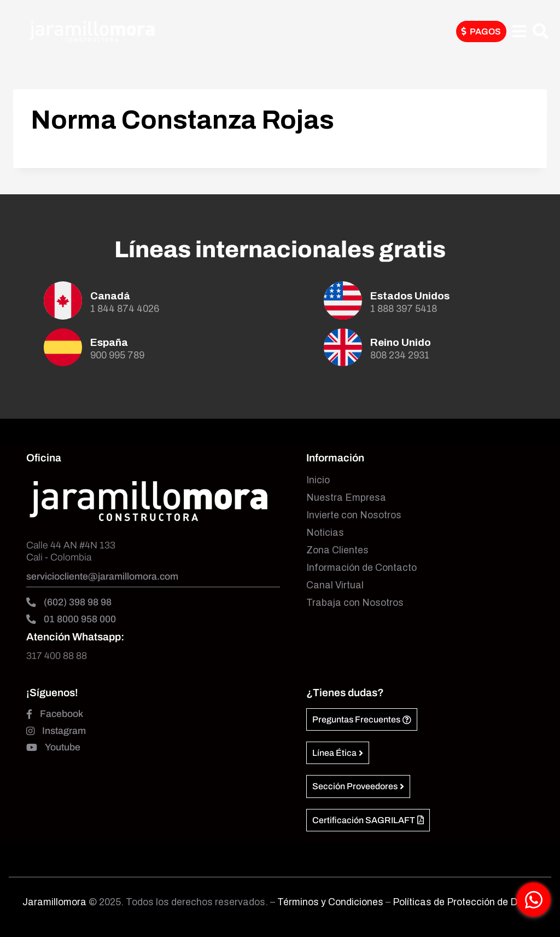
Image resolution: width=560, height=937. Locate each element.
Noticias (325, 533)
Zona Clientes (337, 550)
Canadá (110, 296)
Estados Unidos (410, 296)
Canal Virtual (335, 585)
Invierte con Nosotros (354, 515)
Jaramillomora (54, 902)
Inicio (318, 480)
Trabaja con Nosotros (355, 603)
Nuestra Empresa (346, 498)
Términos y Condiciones (331, 902)
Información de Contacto (361, 568)
